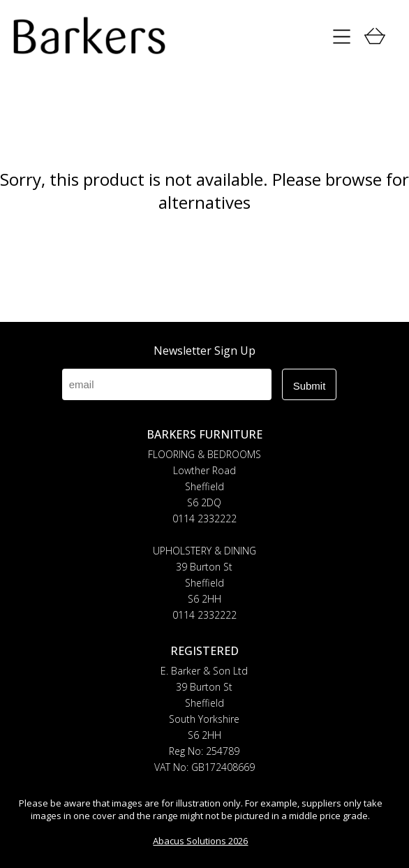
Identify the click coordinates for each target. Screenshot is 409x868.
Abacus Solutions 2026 (200, 841)
